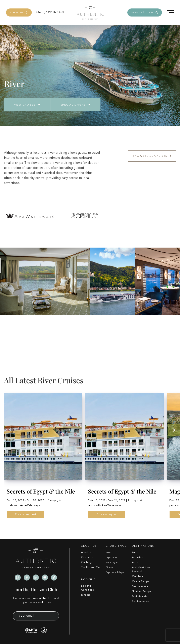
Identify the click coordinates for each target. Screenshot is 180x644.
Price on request (26, 514)
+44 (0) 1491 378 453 (50, 12)
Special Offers (73, 105)
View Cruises (25, 105)
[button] (174, 430)
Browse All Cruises (152, 156)
